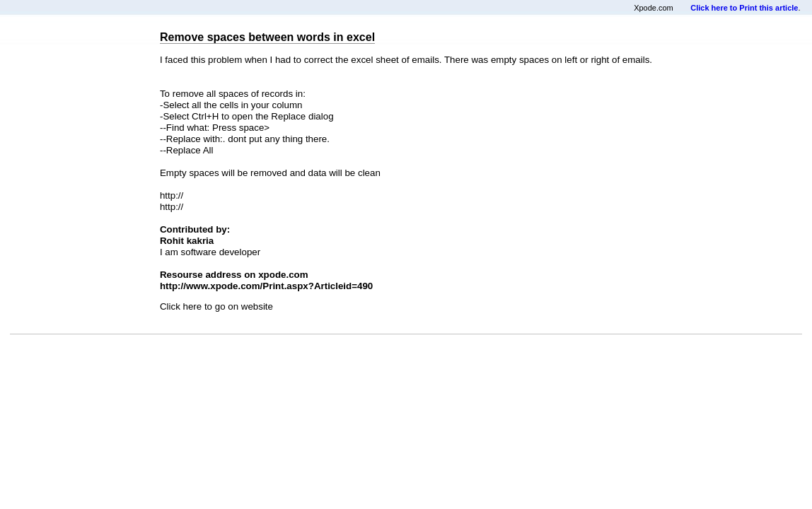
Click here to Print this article (744, 8)
